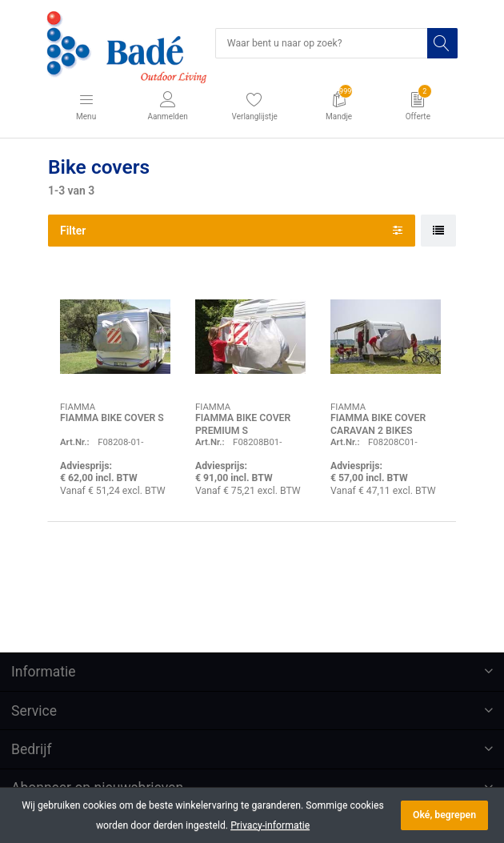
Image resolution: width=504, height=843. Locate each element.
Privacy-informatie (270, 825)
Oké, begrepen (444, 815)
